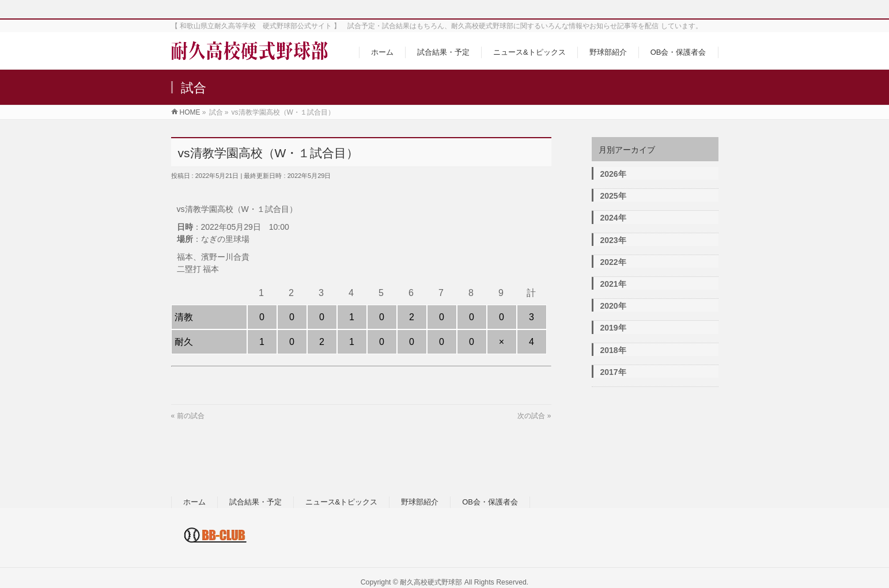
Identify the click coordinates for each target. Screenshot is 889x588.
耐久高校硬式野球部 (431, 582)
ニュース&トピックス (342, 502)
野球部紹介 (420, 502)
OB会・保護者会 (490, 502)
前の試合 (191, 416)
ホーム (194, 502)
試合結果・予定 (256, 502)
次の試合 (531, 416)
